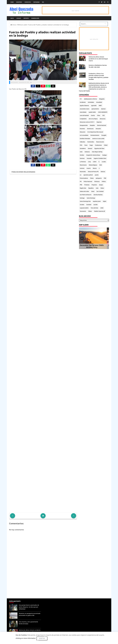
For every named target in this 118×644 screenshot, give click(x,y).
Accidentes (83, 102)
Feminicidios (91, 142)
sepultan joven (97, 201)
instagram (36, 2)
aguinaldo (94, 106)
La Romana (83, 162)
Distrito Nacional (102, 125)
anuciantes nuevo (85, 109)
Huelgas (104, 155)
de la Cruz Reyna (93, 119)
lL (99, 162)
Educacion (83, 132)
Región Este (83, 188)
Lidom (95, 162)
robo (97, 188)
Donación (98, 129)
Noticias (103, 172)
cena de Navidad (84, 115)
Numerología (35, 18)
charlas (93, 115)
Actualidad (99, 102)
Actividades (91, 102)
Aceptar (42, 638)
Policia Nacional (88, 182)
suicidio (96, 205)
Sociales (82, 205)
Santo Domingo (91, 198)
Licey (89, 162)
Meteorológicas (93, 165)
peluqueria (99, 178)
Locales (19, 18)
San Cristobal (100, 191)
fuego (91, 145)
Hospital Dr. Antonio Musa (93, 155)
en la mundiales (84, 135)
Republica (91, 188)
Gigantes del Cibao (99, 148)
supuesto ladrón (84, 208)
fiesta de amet (100, 142)
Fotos (86, 145)
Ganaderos (83, 148)
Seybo (105, 201)
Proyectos (94, 185)
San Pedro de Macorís (86, 195)
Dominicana (90, 129)
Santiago (82, 198)
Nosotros (19, 2)
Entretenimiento (95, 135)
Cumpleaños (83, 119)
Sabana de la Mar (84, 191)
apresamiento (95, 109)
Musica (95, 168)
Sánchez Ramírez (98, 195)
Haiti (81, 152)
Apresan (103, 109)
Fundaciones (98, 145)
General (90, 148)
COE (103, 115)
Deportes (26, 18)
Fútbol (106, 145)
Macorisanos (83, 165)
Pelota (92, 178)
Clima (99, 115)
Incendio (89, 158)
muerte (89, 168)
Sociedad (89, 205)
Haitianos (87, 152)
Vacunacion (83, 211)
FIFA (81, 145)
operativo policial (88, 175)
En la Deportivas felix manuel (95, 132)
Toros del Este (94, 208)
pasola (97, 175)
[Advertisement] (43, 585)
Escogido (104, 135)
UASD (102, 208)
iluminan (82, 158)
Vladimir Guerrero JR (100, 211)
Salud (93, 191)
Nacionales (83, 172)
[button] (33, 86)
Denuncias (103, 119)
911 (81, 99)
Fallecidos (83, 142)
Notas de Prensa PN (93, 172)
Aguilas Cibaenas (84, 106)
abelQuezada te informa (90, 99)
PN (81, 182)
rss (43, 2)
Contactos (28, 2)
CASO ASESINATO (103, 112)
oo (81, 175)
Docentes (82, 129)
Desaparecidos (84, 125)
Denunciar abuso (50, 603)
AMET (100, 106)
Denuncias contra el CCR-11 (87, 122)
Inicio (12, 18)
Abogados (102, 99)
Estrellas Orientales (85, 139)
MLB (101, 165)
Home (12, 2)
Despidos (92, 125)
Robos (102, 188)
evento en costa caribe (98, 139)
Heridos (82, 155)
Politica (104, 182)
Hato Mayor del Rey (97, 152)
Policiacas (97, 182)
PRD (81, 185)
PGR (105, 178)
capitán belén (92, 112)
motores (82, 168)
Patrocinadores (84, 178)
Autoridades (83, 112)
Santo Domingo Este (85, 201)
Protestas (87, 185)
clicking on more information (26, 638)
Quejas (101, 185)
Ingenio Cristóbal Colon (100, 158)
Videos (90, 211)
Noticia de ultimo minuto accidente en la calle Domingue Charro (98, 59)
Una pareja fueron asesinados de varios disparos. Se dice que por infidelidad (29, 607)
